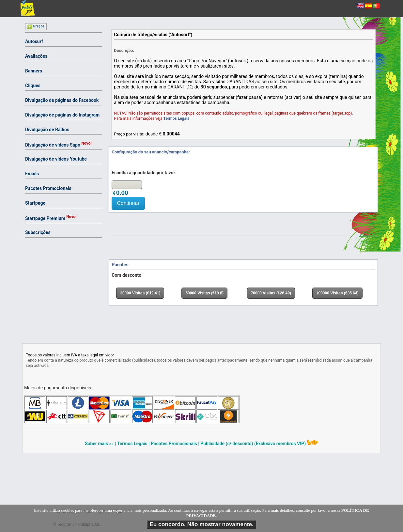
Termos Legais (177, 118)
